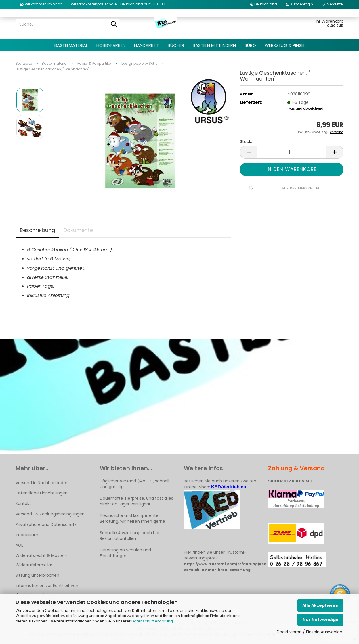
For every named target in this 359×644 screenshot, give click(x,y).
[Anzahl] (292, 152)
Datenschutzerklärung (152, 621)
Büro (250, 45)
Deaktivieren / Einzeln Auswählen (310, 632)
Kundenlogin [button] (299, 4)
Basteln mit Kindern (214, 45)
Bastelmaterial (71, 45)
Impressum (27, 535)
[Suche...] (114, 24)
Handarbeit (147, 45)
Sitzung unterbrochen (37, 575)
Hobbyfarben (111, 45)
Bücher (176, 45)
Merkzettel (333, 4)
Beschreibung (37, 230)
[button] (263, 4)
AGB (20, 545)
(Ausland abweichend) (306, 108)
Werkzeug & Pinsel (285, 45)
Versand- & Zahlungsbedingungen (50, 514)
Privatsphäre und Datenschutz (46, 524)
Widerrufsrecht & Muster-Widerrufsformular (41, 560)
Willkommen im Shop (41, 4)
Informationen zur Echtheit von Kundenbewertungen (47, 590)
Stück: (246, 141)
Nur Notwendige (321, 620)
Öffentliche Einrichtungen (42, 493)
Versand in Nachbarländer (41, 483)
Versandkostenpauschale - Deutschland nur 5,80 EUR (118, 4)
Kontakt (23, 503)
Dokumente (78, 230)
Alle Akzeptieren (320, 605)
